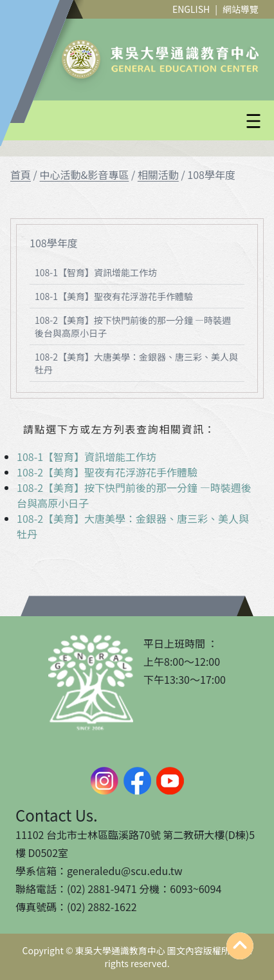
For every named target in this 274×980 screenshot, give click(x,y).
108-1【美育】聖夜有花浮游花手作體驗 (114, 296)
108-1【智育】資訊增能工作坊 (96, 272)
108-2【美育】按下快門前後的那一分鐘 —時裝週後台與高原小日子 (133, 326)
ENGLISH (191, 9)
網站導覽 (241, 9)
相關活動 (158, 174)
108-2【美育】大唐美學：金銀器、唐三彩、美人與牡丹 (136, 363)
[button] (168, 121)
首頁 (21, 174)
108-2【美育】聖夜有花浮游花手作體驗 (107, 472)
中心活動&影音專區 (84, 174)
